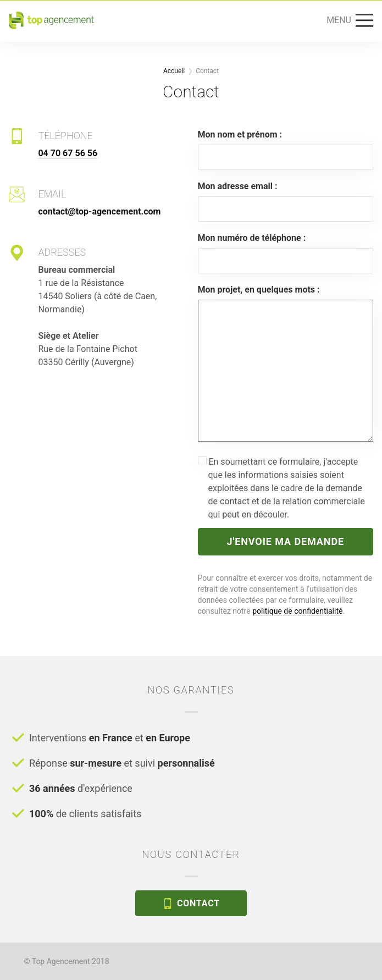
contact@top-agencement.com (99, 211)
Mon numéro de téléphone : (252, 238)
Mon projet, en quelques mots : (259, 290)
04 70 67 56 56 (68, 153)
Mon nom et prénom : (240, 134)
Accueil (174, 71)
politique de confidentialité (297, 611)
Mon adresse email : (238, 186)
